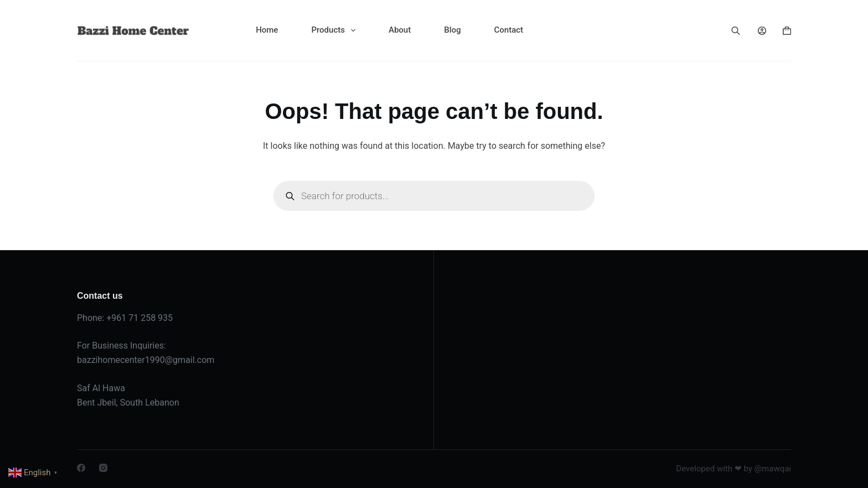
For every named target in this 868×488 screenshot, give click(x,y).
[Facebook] (81, 468)
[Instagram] (103, 468)
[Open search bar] (736, 30)
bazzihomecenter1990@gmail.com (146, 360)
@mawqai (773, 469)
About (400, 30)
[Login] (762, 31)
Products (335, 30)
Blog (452, 30)
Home (267, 30)
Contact (508, 30)
